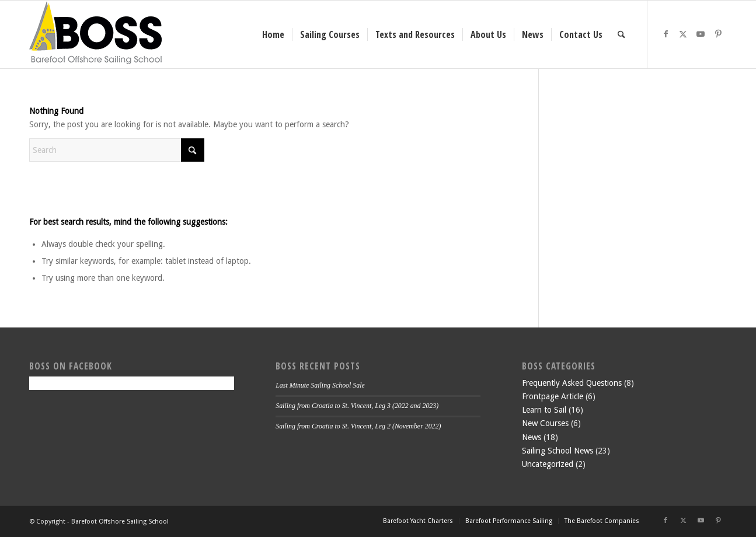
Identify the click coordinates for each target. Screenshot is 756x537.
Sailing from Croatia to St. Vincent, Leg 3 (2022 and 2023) (357, 406)
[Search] (621, 34)
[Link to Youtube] (701, 34)
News (532, 437)
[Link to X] (683, 34)
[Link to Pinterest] (718, 34)
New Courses (545, 423)
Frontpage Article (553, 396)
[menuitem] (273, 34)
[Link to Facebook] (666, 34)
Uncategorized (548, 464)
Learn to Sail (544, 410)
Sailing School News (558, 451)
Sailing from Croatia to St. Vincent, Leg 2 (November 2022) (358, 426)
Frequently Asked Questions (572, 383)
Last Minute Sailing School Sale (320, 385)
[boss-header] (95, 34)
